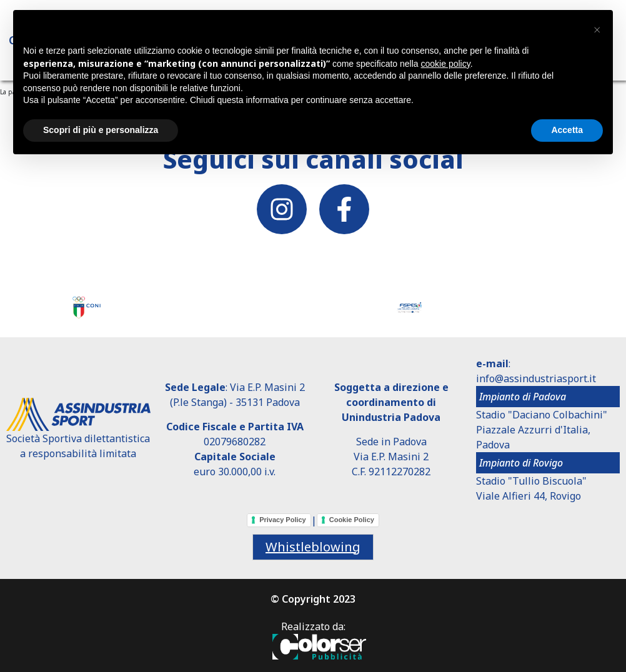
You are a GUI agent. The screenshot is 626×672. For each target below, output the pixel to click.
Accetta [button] (567, 130)
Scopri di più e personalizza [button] (101, 130)
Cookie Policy (352, 520)
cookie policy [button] (446, 64)
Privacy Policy (283, 520)
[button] (597, 30)
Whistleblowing (313, 547)
